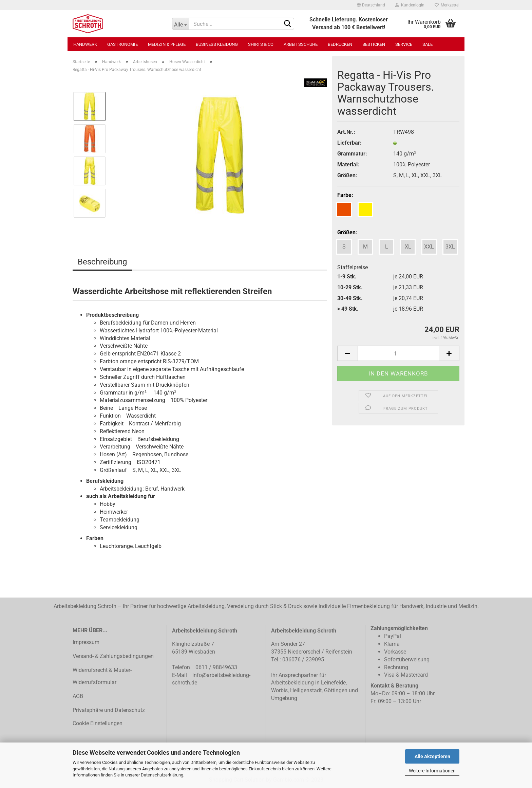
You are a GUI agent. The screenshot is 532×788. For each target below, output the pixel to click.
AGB (78, 696)
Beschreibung (102, 262)
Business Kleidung (217, 44)
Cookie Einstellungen (98, 723)
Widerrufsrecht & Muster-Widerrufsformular (102, 676)
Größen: (347, 232)
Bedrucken (340, 44)
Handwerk (85, 44)
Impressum (86, 642)
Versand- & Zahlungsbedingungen (113, 656)
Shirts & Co (261, 44)
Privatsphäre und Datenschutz (109, 710)
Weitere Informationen (432, 771)
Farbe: (345, 195)
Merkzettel (447, 5)
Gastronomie (122, 44)
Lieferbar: (349, 143)
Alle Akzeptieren (432, 756)
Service (404, 44)
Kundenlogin (410, 5)
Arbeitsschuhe (301, 44)
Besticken (374, 44)
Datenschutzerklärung (162, 775)
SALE (427, 44)
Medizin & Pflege (167, 44)
